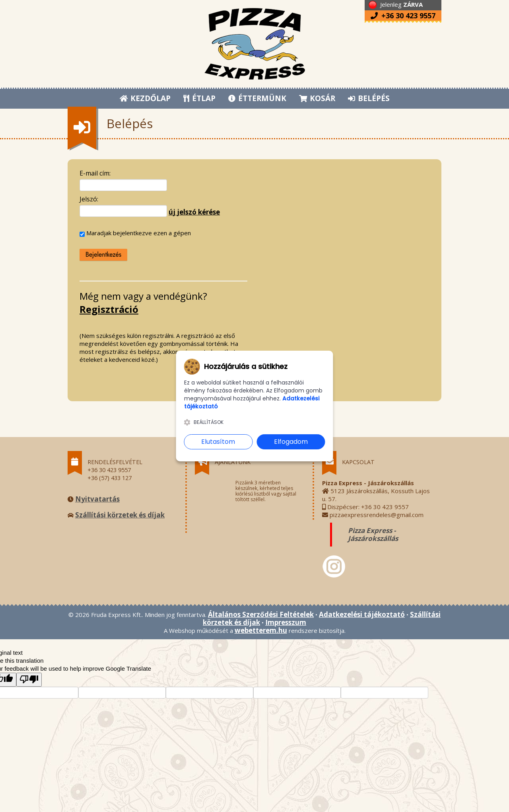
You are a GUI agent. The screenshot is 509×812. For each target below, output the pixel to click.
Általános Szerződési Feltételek (261, 614)
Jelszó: (89, 199)
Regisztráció (109, 309)
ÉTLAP (200, 98)
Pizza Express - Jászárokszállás (373, 534)
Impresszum (286, 622)
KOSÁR (317, 98)
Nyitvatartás (97, 499)
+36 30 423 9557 (403, 16)
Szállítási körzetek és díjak (120, 515)
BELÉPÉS (369, 98)
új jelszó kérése (194, 212)
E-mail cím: (95, 173)
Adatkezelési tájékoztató (362, 614)
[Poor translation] (29, 680)
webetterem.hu (261, 630)
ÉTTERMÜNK (258, 98)
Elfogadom (291, 442)
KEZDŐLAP (145, 98)
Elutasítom (218, 442)
